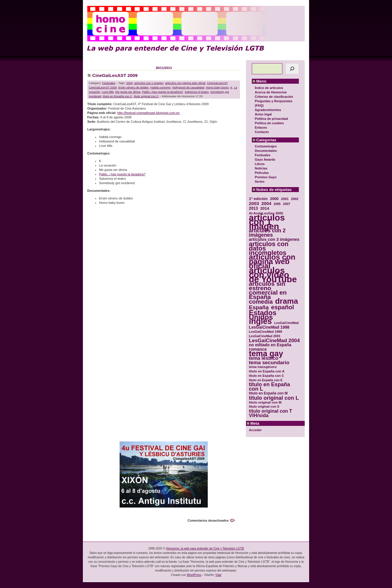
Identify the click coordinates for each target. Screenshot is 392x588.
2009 (129, 83)
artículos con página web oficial (185, 83)
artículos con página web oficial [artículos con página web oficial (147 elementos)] (272, 262)
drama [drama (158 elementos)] (287, 301)
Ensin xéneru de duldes (134, 87)
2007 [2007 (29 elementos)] (287, 204)
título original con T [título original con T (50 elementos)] (270, 411)
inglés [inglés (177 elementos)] (260, 321)
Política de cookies (269, 123)
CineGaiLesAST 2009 (115, 75)
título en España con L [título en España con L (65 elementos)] (269, 387)
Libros (260, 164)
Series (260, 182)
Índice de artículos (269, 88)
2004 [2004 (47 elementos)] (266, 203)
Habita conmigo (161, 87)
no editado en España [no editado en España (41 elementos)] (270, 345)
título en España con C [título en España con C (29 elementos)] (266, 376)
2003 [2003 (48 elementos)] (254, 203)
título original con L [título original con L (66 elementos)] (274, 398)
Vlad (218, 575)
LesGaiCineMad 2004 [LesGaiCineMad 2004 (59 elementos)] (274, 341)
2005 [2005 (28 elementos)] (277, 204)
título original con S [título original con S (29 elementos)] (264, 406)
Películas (262, 173)
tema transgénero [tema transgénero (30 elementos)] (263, 367)
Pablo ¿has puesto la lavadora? (163, 92)
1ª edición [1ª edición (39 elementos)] (258, 199)
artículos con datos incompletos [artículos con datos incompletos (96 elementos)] (269, 248)
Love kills (108, 92)
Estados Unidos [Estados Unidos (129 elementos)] (263, 315)
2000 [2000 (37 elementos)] (274, 199)
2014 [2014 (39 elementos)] (265, 208)
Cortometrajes (266, 146)
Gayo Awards (265, 159)
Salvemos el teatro (197, 92)
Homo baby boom (217, 87)
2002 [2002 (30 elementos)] (295, 199)
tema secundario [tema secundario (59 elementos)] (269, 363)
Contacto (262, 132)
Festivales (263, 155)
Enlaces (261, 127)
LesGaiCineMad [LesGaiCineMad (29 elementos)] (286, 323)
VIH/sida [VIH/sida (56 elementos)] (259, 415)
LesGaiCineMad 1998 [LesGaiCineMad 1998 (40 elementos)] (269, 327)
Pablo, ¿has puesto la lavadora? (122, 174)
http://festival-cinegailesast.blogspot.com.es (148, 113)
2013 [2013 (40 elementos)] (253, 208)
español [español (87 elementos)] (282, 307)
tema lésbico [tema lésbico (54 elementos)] (264, 358)
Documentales (266, 151)
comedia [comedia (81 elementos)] (261, 302)
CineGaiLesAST (217, 83)
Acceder (255, 430)
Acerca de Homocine (271, 92)
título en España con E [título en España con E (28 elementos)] (266, 380)
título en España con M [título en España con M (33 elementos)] (268, 393)
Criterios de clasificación (274, 97)
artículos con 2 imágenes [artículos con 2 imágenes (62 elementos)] (267, 233)
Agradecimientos (268, 110)
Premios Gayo (266, 177)
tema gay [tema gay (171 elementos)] (266, 354)
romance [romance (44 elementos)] (258, 349)
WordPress (194, 575)
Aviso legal (263, 114)
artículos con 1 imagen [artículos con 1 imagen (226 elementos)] (267, 222)
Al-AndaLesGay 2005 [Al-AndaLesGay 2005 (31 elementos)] (266, 213)
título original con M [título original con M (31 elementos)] (265, 402)
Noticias (261, 168)
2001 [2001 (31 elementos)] (285, 199)
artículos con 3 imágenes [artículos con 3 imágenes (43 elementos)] (274, 240)
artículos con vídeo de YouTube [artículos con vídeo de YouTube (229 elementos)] (273, 275)
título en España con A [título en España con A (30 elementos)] (267, 371)
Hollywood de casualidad (188, 87)
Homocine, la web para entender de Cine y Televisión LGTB (205, 548)
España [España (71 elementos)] (259, 307)
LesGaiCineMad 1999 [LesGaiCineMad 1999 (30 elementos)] (265, 332)
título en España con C (118, 96)
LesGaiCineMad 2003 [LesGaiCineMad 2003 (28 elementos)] (265, 336)
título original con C (146, 96)
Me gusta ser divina (128, 92)
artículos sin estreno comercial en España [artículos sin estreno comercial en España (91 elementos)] (268, 290)
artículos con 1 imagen (149, 83)
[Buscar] (292, 69)
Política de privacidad (271, 119)
